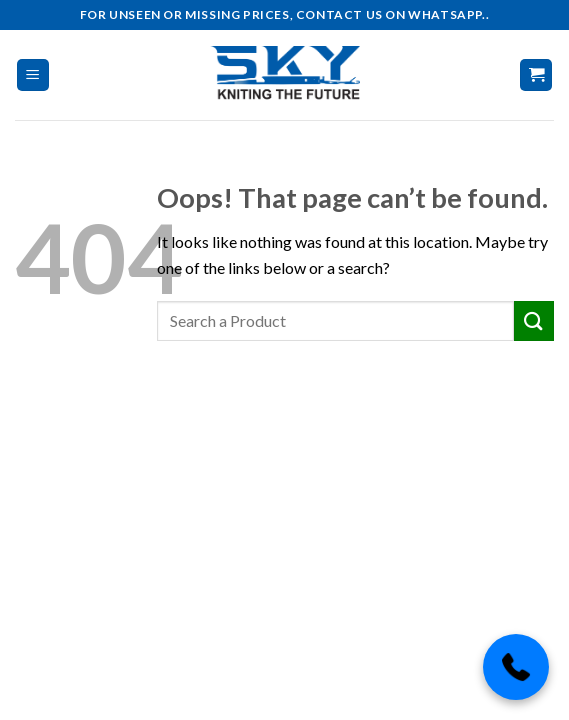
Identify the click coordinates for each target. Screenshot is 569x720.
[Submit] (534, 320)
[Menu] (33, 75)
